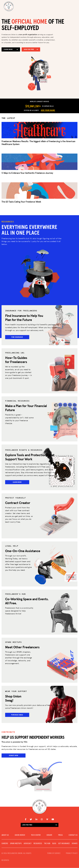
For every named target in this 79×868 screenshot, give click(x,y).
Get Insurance (64, 844)
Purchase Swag (17, 715)
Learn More (11, 49)
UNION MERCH (20, 835)
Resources (38, 844)
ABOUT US (5, 835)
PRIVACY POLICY (72, 853)
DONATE (49, 835)
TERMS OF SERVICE (54, 853)
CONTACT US (73, 835)
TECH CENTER (36, 835)
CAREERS (5, 844)
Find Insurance (17, 337)
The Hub (47, 844)
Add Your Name (48, 110)
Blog (54, 844)
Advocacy (28, 844)
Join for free (40, 825)
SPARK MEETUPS (16, 844)
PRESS (60, 835)
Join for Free (31, 49)
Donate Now (14, 756)
